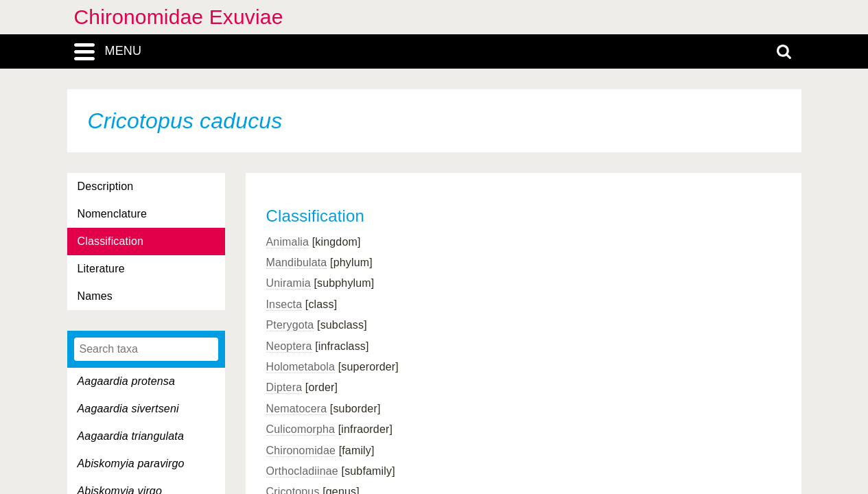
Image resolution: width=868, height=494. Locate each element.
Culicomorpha (301, 429)
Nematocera (297, 409)
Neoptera (289, 346)
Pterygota (290, 325)
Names (95, 296)
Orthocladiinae (302, 471)
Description (106, 186)
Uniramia (289, 283)
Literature (101, 269)
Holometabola (301, 367)
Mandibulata (297, 262)
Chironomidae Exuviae (179, 17)
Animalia (288, 242)
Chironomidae (301, 450)
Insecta (284, 304)
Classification (111, 241)
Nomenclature (113, 214)
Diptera (284, 387)
